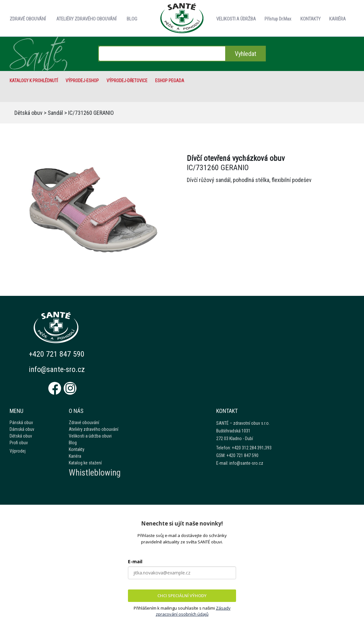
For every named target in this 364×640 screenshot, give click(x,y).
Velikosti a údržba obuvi (90, 436)
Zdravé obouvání (84, 423)
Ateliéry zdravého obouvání (94, 429)
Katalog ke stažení (85, 463)
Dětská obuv (28, 113)
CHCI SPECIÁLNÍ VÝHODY (182, 596)
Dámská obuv (22, 429)
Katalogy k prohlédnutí (34, 81)
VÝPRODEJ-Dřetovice (127, 81)
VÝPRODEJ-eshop (82, 81)
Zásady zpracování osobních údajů (193, 611)
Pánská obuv (21, 423)
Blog (73, 443)
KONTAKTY (310, 19)
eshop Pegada (170, 81)
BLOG (132, 19)
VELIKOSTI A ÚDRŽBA (236, 19)
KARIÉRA (337, 19)
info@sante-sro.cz (57, 369)
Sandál (55, 113)
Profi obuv (19, 443)
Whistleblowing (95, 473)
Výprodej (18, 451)
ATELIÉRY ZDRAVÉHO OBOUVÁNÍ (86, 19)
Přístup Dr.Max (278, 19)
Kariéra (75, 456)
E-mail (135, 561)
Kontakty (77, 449)
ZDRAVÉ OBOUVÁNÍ (28, 19)
